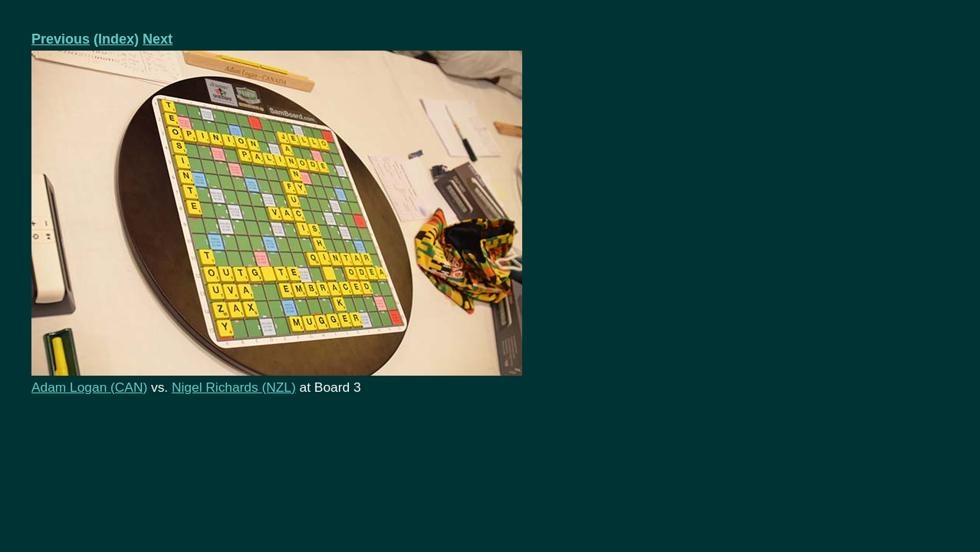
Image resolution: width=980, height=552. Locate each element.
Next (158, 39)
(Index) (116, 39)
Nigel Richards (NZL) (234, 387)
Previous (61, 39)
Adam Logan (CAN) (89, 387)
